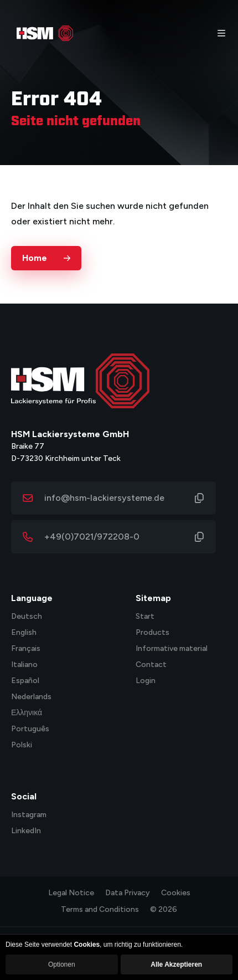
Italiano (24, 665)
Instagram (29, 815)
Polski (22, 745)
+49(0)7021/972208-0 (92, 537)
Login (146, 681)
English (24, 633)
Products (152, 633)
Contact (151, 665)
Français (26, 649)
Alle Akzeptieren (176, 964)
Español (25, 681)
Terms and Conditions (100, 909)
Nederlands (31, 697)
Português (30, 729)
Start (145, 617)
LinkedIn (26, 831)
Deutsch (27, 617)
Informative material (172, 649)
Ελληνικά (27, 713)
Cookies (176, 893)
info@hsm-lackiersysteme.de (104, 498)
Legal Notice (71, 893)
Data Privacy (128, 893)
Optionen (62, 964)
